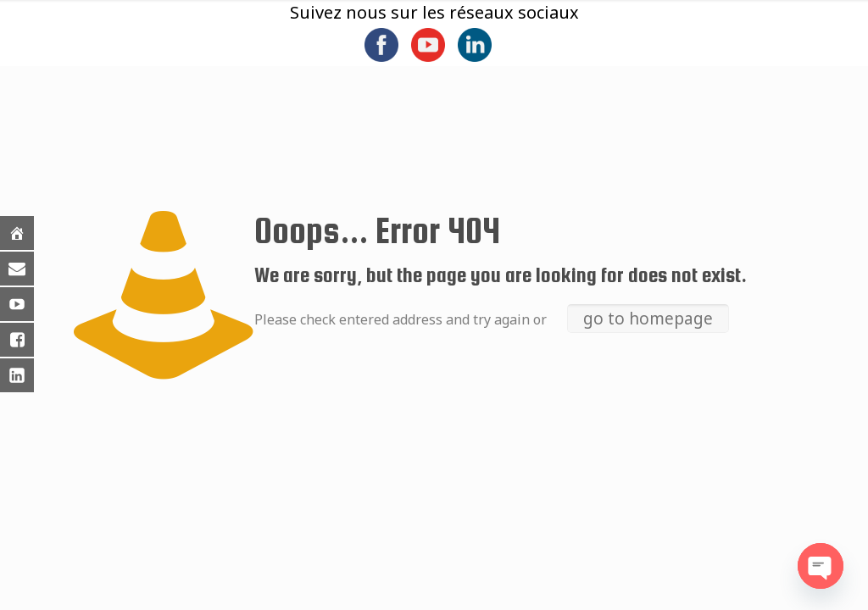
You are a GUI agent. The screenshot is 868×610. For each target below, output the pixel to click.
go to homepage (648, 319)
